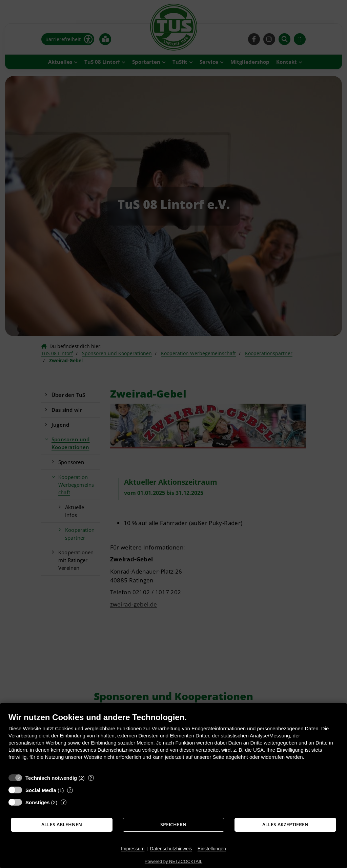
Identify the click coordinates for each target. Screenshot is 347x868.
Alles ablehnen (62, 825)
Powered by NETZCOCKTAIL (173, 861)
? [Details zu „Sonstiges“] (64, 802)
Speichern (173, 825)
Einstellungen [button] (212, 849)
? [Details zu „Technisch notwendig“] (91, 778)
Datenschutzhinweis (171, 849)
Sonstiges (38, 802)
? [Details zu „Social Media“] (70, 790)
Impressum (133, 849)
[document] (173, 741)
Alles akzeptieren (285, 825)
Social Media (41, 790)
